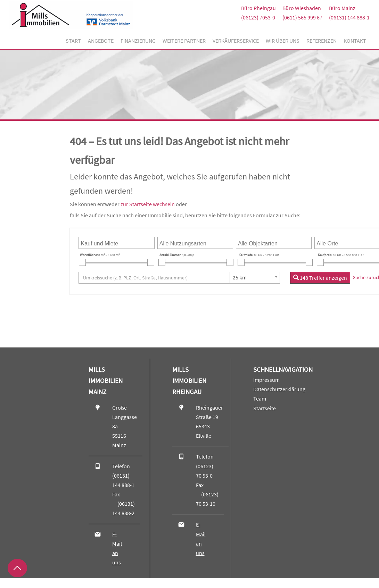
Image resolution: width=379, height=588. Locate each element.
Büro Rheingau (258, 8)
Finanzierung (138, 41)
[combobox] (116, 243)
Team (260, 398)
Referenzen (322, 41)
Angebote (101, 41)
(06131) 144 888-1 (349, 17)
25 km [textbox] (240, 277)
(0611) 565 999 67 (302, 17)
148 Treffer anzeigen (320, 278)
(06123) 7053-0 (258, 17)
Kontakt (355, 41)
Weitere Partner (184, 41)
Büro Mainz (342, 8)
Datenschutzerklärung (279, 389)
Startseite (265, 408)
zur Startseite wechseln (148, 204)
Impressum (266, 380)
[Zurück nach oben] (17, 568)
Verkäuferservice (236, 41)
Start (73, 41)
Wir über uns (283, 41)
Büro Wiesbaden (302, 8)
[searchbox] (114, 243)
